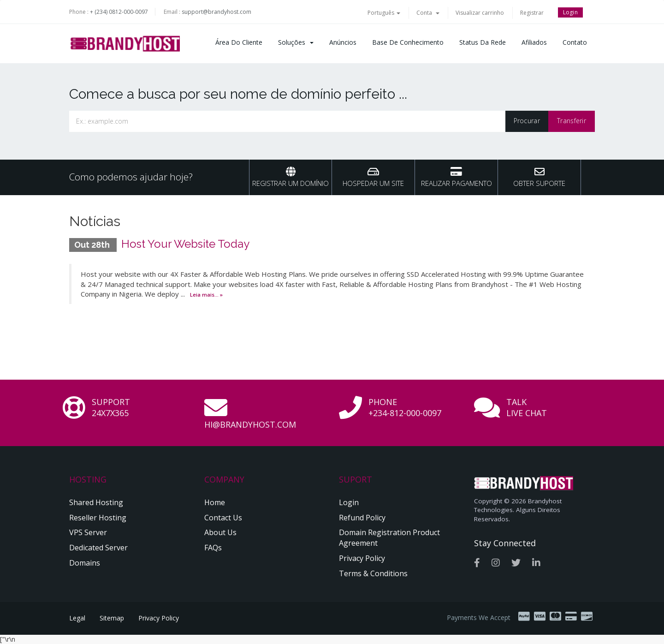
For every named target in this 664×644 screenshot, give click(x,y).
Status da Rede (483, 42)
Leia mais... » (206, 295)
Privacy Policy (362, 558)
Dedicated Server (98, 548)
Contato (575, 42)
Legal (77, 618)
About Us (220, 532)
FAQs (213, 548)
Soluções (296, 42)
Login (571, 12)
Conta (428, 13)
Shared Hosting (96, 502)
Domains (85, 563)
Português (384, 13)
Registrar (532, 13)
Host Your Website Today (185, 244)
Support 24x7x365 (111, 407)
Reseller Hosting (98, 518)
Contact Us (223, 518)
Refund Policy (362, 518)
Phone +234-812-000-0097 (405, 407)
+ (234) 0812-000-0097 (119, 12)
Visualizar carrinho (480, 13)
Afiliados (534, 42)
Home (215, 502)
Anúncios (343, 42)
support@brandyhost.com (216, 12)
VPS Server (88, 532)
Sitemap (112, 618)
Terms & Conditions (373, 573)
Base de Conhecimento (408, 42)
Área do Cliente (239, 42)
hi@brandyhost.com (250, 424)
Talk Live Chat (527, 407)
